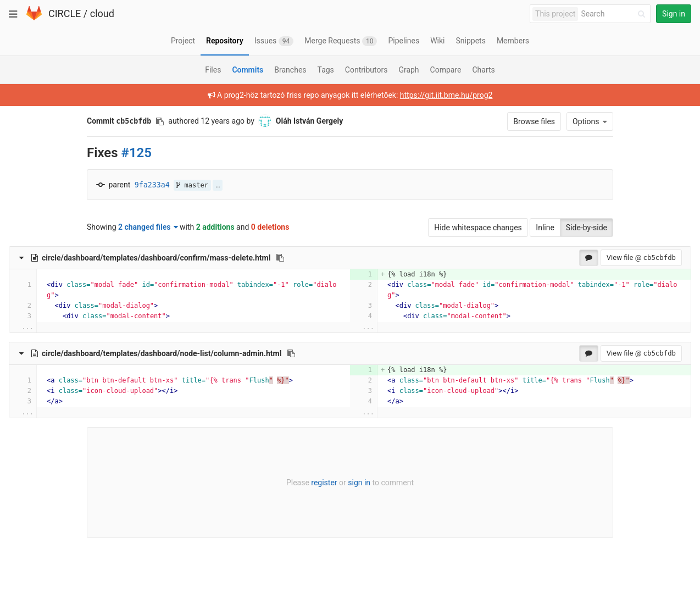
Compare (446, 70)
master (192, 185)
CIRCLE (65, 13)
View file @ (641, 257)
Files (213, 70)
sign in (359, 483)
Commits (248, 70)
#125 (137, 153)
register (324, 483)
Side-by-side (587, 228)
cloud (102, 13)
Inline (545, 228)
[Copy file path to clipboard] (280, 258)
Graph (409, 70)
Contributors (366, 70)
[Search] (615, 14)
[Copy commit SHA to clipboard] (160, 121)
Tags (326, 70)
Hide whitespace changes (478, 228)
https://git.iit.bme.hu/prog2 (446, 95)
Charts (483, 70)
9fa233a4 (152, 185)
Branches (290, 70)
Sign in (674, 14)
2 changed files (148, 227)
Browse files (534, 121)
